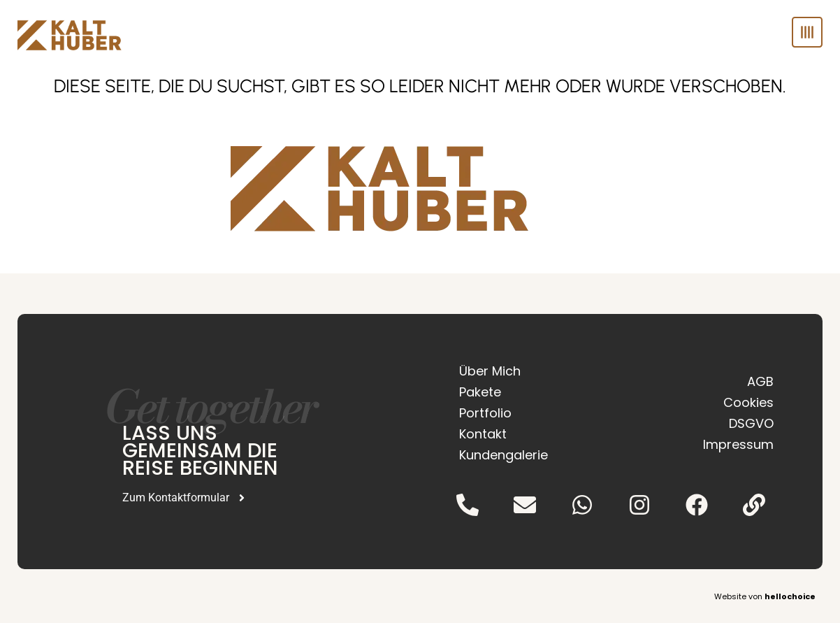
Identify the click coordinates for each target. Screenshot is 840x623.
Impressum (738, 444)
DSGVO (751, 423)
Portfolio (485, 413)
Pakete (480, 392)
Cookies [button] (748, 402)
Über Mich (490, 371)
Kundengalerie (504, 455)
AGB (760, 381)
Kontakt (483, 434)
